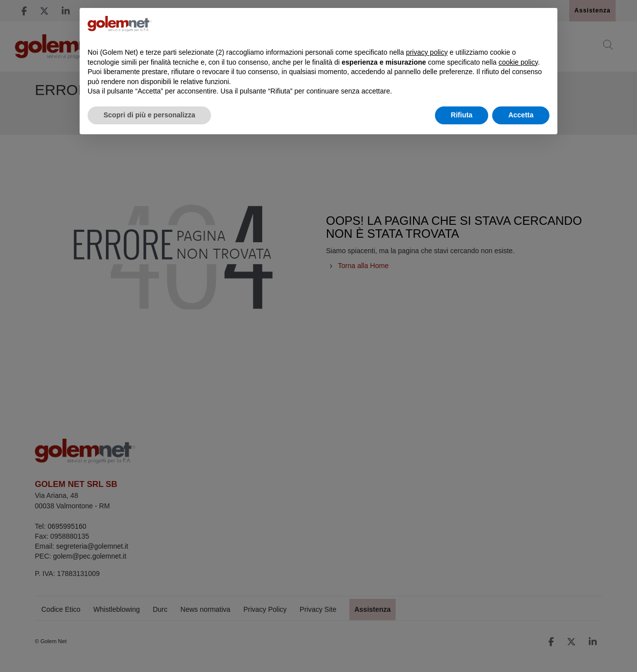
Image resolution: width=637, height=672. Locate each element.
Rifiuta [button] (462, 115)
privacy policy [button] (427, 52)
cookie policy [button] (518, 62)
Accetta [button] (521, 115)
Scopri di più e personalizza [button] (149, 115)
